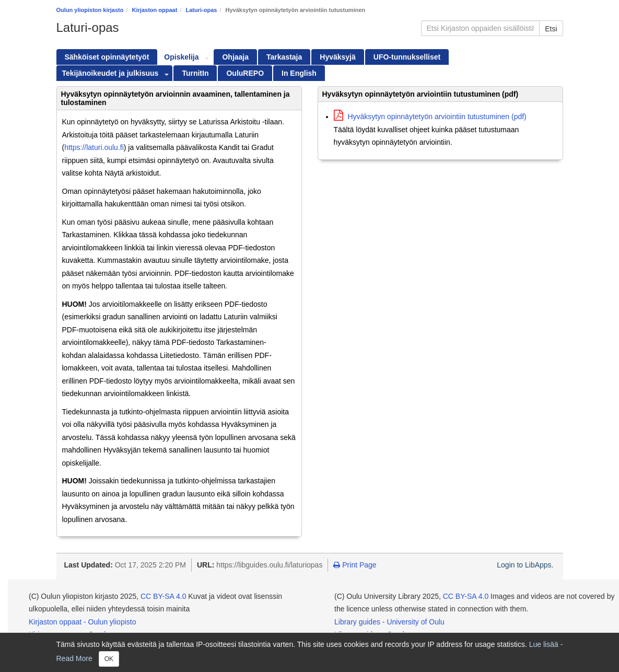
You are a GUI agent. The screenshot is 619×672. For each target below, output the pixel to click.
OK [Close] (109, 659)
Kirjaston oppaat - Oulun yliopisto (82, 622)
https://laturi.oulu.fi (94, 147)
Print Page (355, 565)
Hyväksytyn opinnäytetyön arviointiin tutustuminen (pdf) (430, 117)
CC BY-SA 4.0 (163, 596)
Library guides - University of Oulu (389, 622)
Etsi (551, 29)
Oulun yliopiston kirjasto (90, 10)
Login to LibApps (524, 565)
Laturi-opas (202, 10)
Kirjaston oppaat (155, 10)
